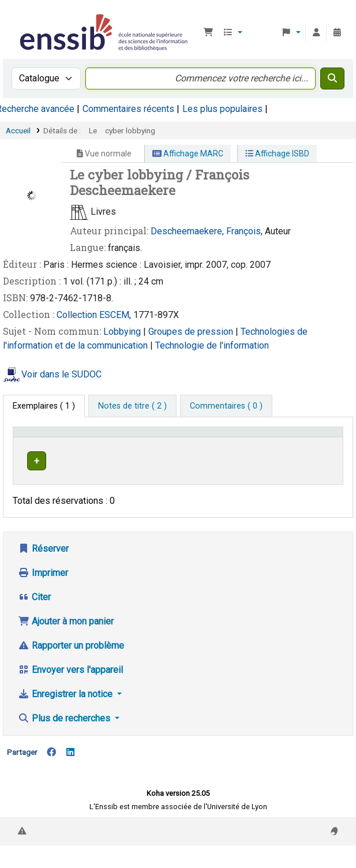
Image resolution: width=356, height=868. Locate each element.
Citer (34, 616)
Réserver (43, 568)
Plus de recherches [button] (65, 737)
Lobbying (123, 332)
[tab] (132, 406)
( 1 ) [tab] (44, 406)
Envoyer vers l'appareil (70, 689)
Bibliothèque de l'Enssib (21, 17)
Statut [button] (313, 449)
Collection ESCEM (93, 315)
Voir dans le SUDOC (61, 374)
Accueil (18, 130)
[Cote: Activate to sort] (258, 443)
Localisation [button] (178, 449)
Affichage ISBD (277, 154)
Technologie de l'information (212, 345)
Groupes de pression (192, 332)
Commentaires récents (128, 109)
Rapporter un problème (71, 665)
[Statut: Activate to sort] (320, 443)
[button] (208, 33)
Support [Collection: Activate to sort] (118, 449)
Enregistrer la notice (66, 713)
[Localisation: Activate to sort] (184, 443)
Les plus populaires (222, 109)
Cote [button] (232, 449)
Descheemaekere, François (206, 231)
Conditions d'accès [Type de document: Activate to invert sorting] (38, 443)
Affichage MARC (188, 154)
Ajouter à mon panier (66, 640)
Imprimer (43, 592)
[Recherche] (332, 78)
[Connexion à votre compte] (316, 33)
